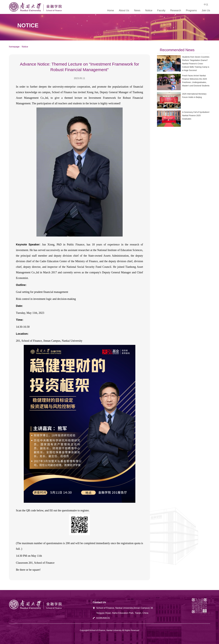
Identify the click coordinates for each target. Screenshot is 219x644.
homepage (14, 47)
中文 (206, 5)
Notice (25, 47)
